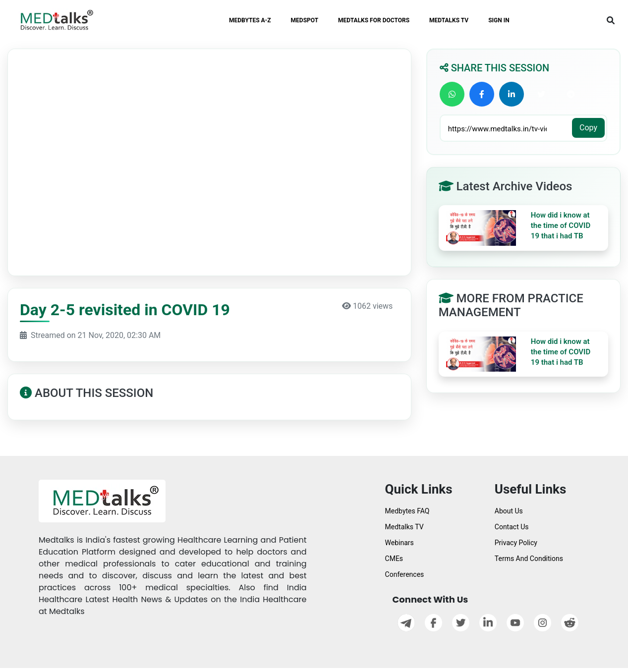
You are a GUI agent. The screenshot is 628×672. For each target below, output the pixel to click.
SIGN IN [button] (499, 20)
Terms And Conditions (529, 559)
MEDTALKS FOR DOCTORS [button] (374, 20)
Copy (588, 128)
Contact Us (512, 527)
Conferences (405, 574)
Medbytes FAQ (407, 511)
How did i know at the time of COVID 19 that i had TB (561, 225)
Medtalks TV (404, 527)
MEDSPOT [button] (305, 20)
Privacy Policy (516, 543)
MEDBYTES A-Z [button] (250, 20)
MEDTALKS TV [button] (449, 20)
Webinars (400, 543)
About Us (509, 511)
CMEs (394, 559)
